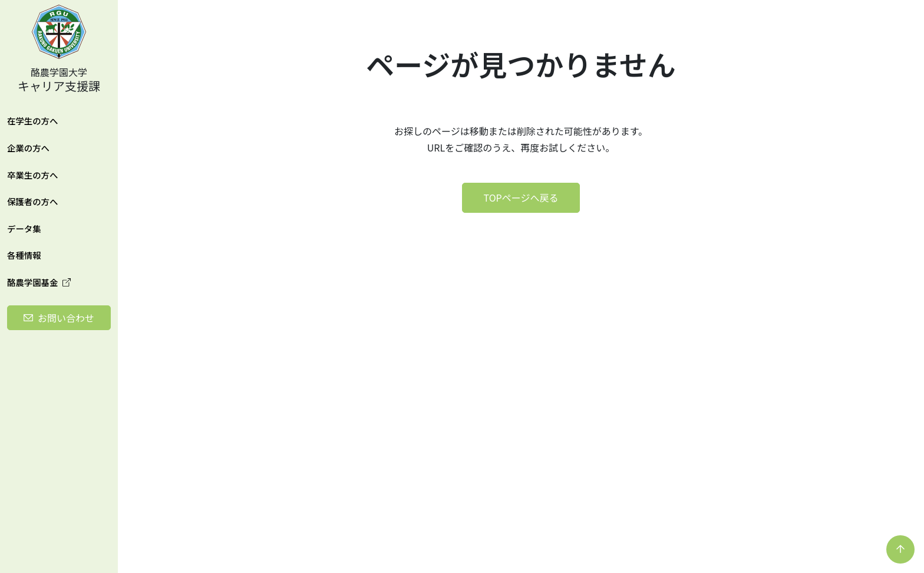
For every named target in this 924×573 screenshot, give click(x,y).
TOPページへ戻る (521, 197)
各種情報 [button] (24, 255)
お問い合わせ (66, 318)
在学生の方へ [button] (32, 121)
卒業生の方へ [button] (32, 175)
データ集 (24, 228)
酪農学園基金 (39, 282)
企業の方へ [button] (28, 148)
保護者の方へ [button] (32, 201)
